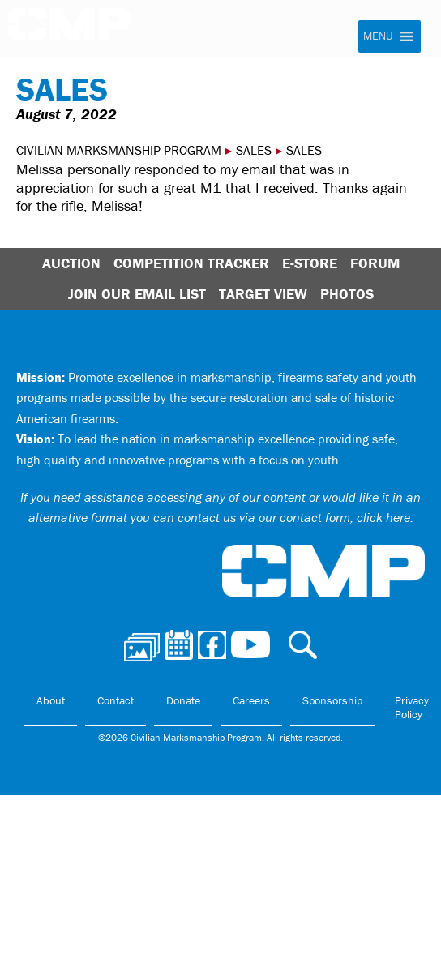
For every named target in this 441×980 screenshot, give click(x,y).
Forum (375, 263)
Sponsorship (332, 700)
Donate (183, 700)
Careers (251, 700)
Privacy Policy (412, 708)
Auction (71, 263)
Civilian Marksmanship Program (69, 29)
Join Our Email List (137, 294)
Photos (347, 294)
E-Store (310, 263)
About (51, 700)
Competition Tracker (191, 263)
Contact (116, 700)
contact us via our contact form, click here (294, 517)
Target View (263, 294)
